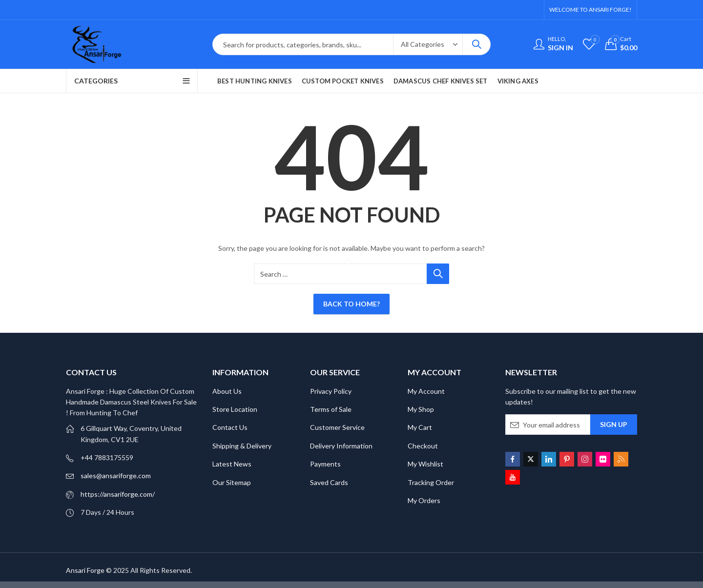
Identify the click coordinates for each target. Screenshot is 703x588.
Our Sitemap (232, 482)
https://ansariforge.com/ (118, 494)
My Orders (424, 500)
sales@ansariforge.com (116, 476)
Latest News (232, 464)
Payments (325, 464)
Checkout (423, 446)
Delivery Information (341, 446)
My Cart (420, 427)
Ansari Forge (85, 570)
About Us (227, 391)
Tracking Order (431, 482)
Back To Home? (351, 304)
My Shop (421, 409)
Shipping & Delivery (242, 446)
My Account (426, 391)
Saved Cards (329, 482)
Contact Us (230, 427)
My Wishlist (425, 464)
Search (476, 44)
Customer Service (337, 427)
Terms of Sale (331, 409)
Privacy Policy (331, 391)
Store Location (235, 409)
